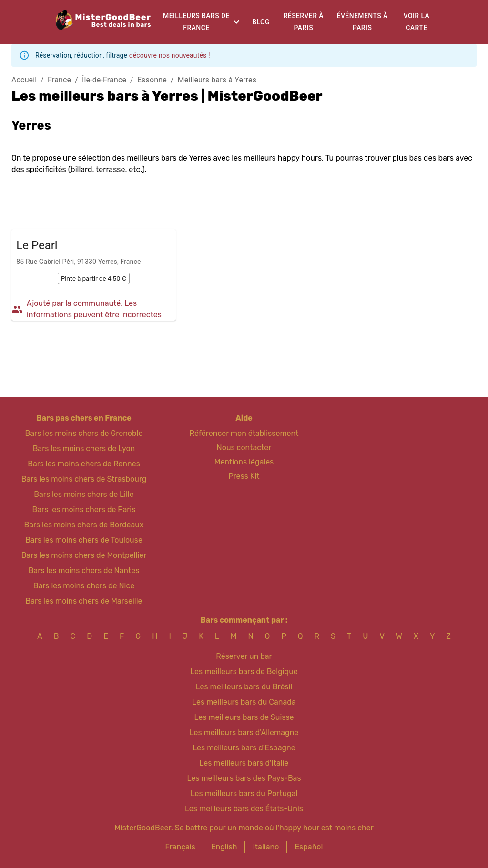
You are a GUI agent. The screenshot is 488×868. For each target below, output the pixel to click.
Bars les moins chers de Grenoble (84, 433)
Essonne (152, 80)
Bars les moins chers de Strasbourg (84, 479)
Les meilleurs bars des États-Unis (244, 809)
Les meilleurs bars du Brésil (244, 687)
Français (180, 847)
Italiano (266, 847)
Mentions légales (244, 462)
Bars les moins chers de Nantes (84, 570)
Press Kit (244, 476)
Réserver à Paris (304, 22)
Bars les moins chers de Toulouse (84, 540)
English (224, 847)
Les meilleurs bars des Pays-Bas (244, 778)
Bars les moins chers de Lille (84, 494)
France (59, 80)
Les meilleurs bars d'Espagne (244, 748)
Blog (261, 22)
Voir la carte (417, 22)
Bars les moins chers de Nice (84, 586)
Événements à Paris (362, 22)
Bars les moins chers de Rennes (84, 464)
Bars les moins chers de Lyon (84, 449)
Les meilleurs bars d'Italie (244, 763)
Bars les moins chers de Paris (84, 510)
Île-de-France (104, 80)
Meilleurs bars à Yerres (217, 80)
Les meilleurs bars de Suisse (244, 717)
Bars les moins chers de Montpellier (84, 555)
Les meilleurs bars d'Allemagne (244, 732)
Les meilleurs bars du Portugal (244, 793)
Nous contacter (244, 448)
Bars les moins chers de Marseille (84, 601)
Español (309, 847)
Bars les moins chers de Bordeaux (84, 525)
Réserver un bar (244, 656)
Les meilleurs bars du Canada (244, 702)
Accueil (24, 80)
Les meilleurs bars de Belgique (244, 671)
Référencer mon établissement (244, 433)
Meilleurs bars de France (196, 22)
